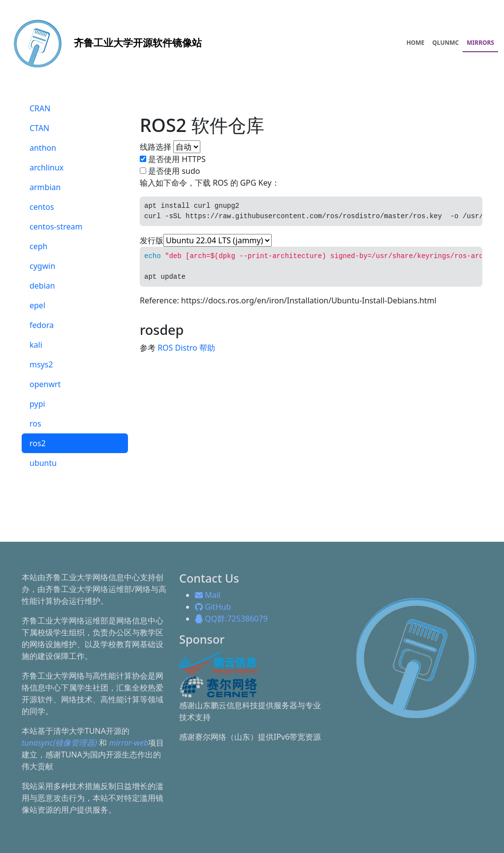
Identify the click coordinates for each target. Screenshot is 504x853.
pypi (37, 404)
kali (36, 345)
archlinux (47, 167)
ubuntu (43, 463)
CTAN (39, 128)
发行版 (152, 240)
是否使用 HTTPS (177, 159)
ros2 (38, 443)
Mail (208, 595)
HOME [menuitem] (416, 43)
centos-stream (56, 227)
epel (37, 305)
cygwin (42, 266)
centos (42, 207)
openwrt (45, 384)
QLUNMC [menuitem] (445, 43)
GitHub (213, 607)
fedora (42, 325)
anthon (43, 148)
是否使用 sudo (174, 171)
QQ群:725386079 (231, 619)
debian (42, 286)
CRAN (40, 108)
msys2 (41, 364)
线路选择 (156, 147)
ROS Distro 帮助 (186, 348)
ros (35, 424)
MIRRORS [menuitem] (480, 43)
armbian (45, 187)
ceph (38, 246)
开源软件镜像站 (104, 43)
